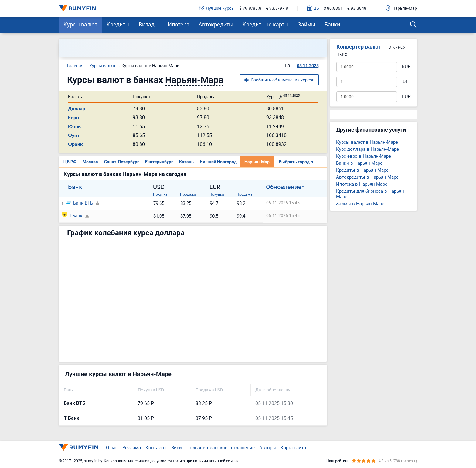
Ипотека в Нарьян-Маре (362, 184)
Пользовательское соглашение (221, 447)
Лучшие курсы (217, 8)
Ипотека (179, 24)
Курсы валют (80, 24)
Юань (74, 127)
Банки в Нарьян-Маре (359, 163)
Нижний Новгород (218, 162)
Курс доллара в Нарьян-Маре (367, 149)
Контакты (156, 447)
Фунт (74, 135)
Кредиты (118, 24)
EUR (406, 96)
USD (406, 82)
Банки (332, 24)
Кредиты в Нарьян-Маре (362, 170)
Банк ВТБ (80, 203)
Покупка (160, 194)
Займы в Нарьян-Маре (360, 203)
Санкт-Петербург (122, 162)
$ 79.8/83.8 (250, 8)
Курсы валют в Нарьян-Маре (367, 142)
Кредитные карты (266, 24)
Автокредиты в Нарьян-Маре (367, 177)
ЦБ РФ (70, 162)
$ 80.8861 (333, 8)
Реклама (132, 447)
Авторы (268, 447)
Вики (177, 447)
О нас (112, 447)
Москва (90, 162)
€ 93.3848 (357, 8)
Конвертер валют (359, 47)
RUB (406, 67)
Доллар (77, 109)
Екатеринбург (159, 162)
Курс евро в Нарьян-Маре (364, 156)
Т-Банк (72, 215)
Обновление (284, 187)
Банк (75, 187)
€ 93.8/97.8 (277, 8)
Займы (307, 24)
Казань (186, 162)
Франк (75, 144)
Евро (73, 117)
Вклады (149, 24)
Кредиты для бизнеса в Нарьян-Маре (371, 194)
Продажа (188, 194)
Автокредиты (216, 24)
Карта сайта (293, 447)
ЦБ (313, 8)
